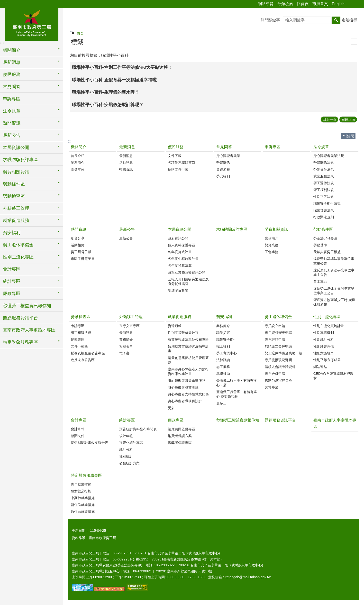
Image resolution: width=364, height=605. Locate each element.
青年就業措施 (81, 484)
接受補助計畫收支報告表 (90, 443)
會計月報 (78, 429)
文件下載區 (79, 346)
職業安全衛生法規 (327, 203)
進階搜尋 (349, 20)
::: (5, 3)
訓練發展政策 (178, 291)
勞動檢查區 (81, 317)
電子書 (124, 353)
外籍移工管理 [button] (16, 208)
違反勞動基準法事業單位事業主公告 (334, 261)
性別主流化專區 (327, 317)
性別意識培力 (324, 353)
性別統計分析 (324, 339)
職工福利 (223, 346)
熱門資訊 (79, 229)
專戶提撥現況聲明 (278, 360)
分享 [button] (351, 4)
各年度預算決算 (180, 266)
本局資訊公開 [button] (16, 147)
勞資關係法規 (324, 163)
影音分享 (78, 238)
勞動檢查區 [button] (14, 196)
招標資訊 (126, 169)
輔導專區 (78, 339)
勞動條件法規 (324, 169)
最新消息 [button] (12, 62)
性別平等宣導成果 (327, 360)
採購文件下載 (178, 169)
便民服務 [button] (12, 74)
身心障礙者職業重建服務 (187, 381)
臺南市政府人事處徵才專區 (29, 330)
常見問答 (224, 147)
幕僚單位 (78, 169)
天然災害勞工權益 (327, 252)
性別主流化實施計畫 (329, 326)
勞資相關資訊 (276, 229)
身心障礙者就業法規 (329, 156)
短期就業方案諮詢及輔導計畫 (188, 349)
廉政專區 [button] (12, 293)
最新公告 (127, 229)
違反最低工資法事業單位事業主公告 (334, 272)
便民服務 (176, 147)
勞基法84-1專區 (325, 238)
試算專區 (272, 387)
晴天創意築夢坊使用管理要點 (188, 360)
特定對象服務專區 (86, 475)
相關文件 (78, 436)
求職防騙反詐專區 (20, 160)
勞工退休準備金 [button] (18, 245)
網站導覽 (266, 4)
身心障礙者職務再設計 (185, 401)
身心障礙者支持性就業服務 (188, 394)
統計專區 (127, 420)
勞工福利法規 (324, 190)
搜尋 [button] (336, 20)
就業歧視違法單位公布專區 (188, 339)
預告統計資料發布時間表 (138, 429)
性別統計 (126, 456)
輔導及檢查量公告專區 (88, 353)
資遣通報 (223, 169)
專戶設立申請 (275, 326)
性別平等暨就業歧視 (183, 333)
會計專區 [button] (12, 269)
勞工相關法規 (81, 333)
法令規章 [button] (12, 111)
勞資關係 (223, 163)
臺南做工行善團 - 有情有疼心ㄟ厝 (237, 383)
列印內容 (354, 41)
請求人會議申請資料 (280, 367)
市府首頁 (320, 4)
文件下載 (175, 156)
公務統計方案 (129, 463)
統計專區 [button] (12, 281)
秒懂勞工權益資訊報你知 (27, 306)
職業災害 (223, 333)
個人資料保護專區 (182, 245)
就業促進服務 (180, 317)
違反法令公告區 (83, 360)
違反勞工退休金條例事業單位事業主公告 (334, 291)
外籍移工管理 (131, 317)
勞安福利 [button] (12, 233)
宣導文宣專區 (129, 326)
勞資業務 (272, 245)
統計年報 (126, 436)
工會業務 (272, 252)
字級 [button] (357, 4)
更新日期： (80, 531)
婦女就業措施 (81, 491)
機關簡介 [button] (12, 50)
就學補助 (223, 374)
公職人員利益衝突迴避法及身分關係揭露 (188, 281)
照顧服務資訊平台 (20, 318)
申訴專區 (12, 99)
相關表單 (126, 346)
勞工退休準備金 (278, 317)
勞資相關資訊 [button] (16, 172)
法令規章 (321, 147)
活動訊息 (126, 163)
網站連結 (320, 367)
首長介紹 (78, 156)
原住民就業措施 (83, 512)
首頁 (80, 33)
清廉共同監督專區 (182, 429)
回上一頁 (329, 119)
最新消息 (127, 147)
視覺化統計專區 (131, 443)
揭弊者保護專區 (180, 443)
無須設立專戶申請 (278, 346)
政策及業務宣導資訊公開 (187, 272)
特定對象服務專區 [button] (20, 342)
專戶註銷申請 (275, 339)
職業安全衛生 (227, 339)
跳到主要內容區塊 (3, 3)
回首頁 (303, 4)
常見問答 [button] (12, 87)
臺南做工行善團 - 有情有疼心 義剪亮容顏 (237, 394)
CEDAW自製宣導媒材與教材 (333, 376)
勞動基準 (320, 245)
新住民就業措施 (83, 505)
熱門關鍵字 (270, 20)
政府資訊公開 (178, 238)
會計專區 (79, 420)
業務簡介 (78, 163)
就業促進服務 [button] (16, 220)
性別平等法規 (324, 197)
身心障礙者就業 (228, 156)
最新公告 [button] (12, 135)
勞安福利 (223, 176)
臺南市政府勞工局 (32, 24)
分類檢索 (285, 4)
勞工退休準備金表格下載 (283, 353)
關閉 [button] (350, 136)
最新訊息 (126, 333)
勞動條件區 (323, 229)
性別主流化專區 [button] (18, 257)
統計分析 (126, 449)
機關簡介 (79, 147)
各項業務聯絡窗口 (182, 163)
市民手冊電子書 (83, 259)
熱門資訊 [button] (12, 123)
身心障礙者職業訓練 (183, 387)
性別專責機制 (324, 333)
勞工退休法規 (324, 183)
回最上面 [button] (348, 119)
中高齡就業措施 (83, 498)
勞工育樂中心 (227, 353)
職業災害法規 (324, 210)
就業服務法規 (324, 176)
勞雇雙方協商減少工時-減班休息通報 (334, 302)
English (338, 4)
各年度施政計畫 (180, 252)
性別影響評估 (324, 346)
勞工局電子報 (81, 252)
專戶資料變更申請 (278, 333)
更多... (173, 408)
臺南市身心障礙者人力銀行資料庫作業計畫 (188, 371)
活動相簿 (78, 245)
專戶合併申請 (275, 374)
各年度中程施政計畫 (183, 259)
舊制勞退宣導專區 (278, 380)
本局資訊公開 (180, 229)
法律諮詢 (223, 360)
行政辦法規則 (324, 217)
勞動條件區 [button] (14, 184)
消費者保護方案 (180, 436)
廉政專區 (176, 420)
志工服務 (223, 367)
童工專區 (320, 282)
